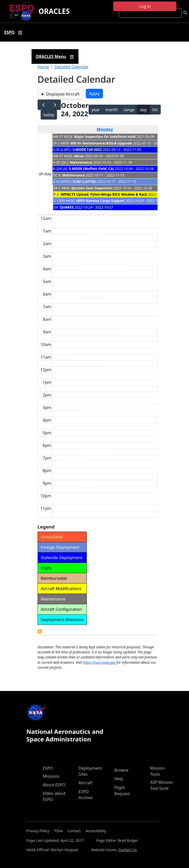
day (143, 110)
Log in (145, 6)
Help (119, 779)
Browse (121, 770)
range (129, 110)
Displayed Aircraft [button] (63, 94)
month (112, 110)
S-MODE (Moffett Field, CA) (91, 169)
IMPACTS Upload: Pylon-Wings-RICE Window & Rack (104, 194)
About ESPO (54, 785)
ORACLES (54, 11)
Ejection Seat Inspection (92, 188)
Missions (51, 776)
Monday (105, 129)
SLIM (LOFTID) (85, 181)
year (96, 110)
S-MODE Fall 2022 (87, 149)
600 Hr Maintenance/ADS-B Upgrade (101, 143)
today (49, 115)
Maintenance (81, 162)
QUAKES (67, 207)
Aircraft (85, 783)
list (155, 110)
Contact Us (128, 850)
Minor (79, 156)
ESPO (48, 768)
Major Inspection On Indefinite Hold (105, 137)
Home (43, 67)
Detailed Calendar (71, 67)
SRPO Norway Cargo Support (100, 201)
